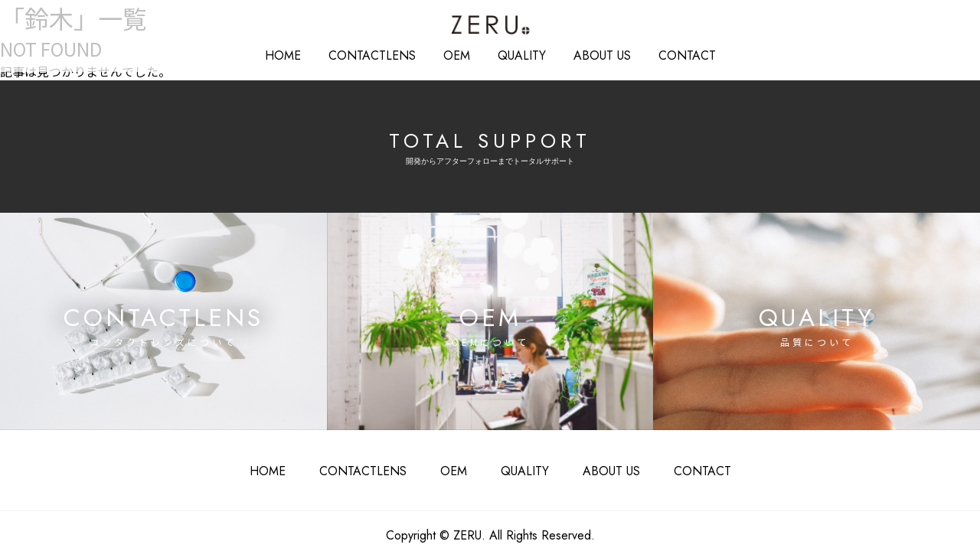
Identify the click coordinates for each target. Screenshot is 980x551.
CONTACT (668, 54)
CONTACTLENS (373, 458)
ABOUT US (590, 54)
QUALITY (517, 54)
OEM (458, 54)
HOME (303, 54)
